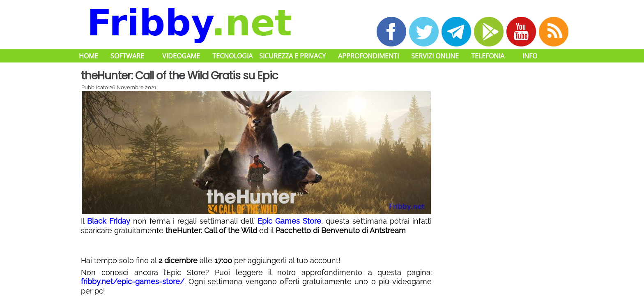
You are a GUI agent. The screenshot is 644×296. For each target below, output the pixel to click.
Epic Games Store (289, 221)
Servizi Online (435, 56)
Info (530, 56)
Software (127, 56)
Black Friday (109, 221)
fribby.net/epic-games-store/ (133, 281)
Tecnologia (232, 56)
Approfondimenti (368, 56)
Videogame (181, 56)
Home (89, 56)
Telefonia (488, 56)
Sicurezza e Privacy (292, 56)
